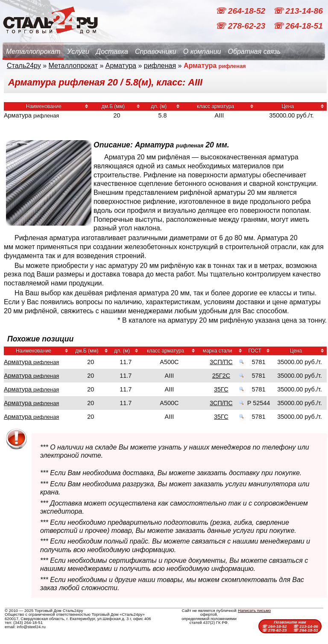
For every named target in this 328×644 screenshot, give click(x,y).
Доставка (112, 51)
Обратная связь (254, 51)
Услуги (78, 51)
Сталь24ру (24, 66)
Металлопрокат (33, 51)
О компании (202, 51)
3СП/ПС (221, 362)
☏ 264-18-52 (241, 11)
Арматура (121, 66)
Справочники (156, 51)
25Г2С (221, 376)
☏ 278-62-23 (241, 26)
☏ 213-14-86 (298, 11)
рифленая (160, 66)
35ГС (221, 389)
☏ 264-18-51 (298, 26)
